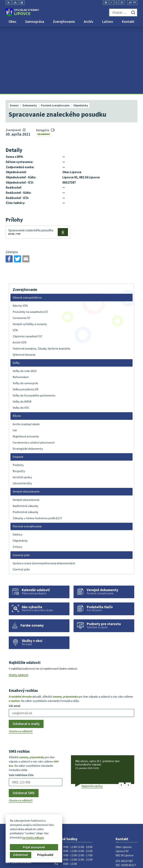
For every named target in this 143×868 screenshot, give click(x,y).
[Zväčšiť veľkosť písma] (122, 3)
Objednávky (44, 67)
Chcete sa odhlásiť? (21, 664)
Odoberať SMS (24, 726)
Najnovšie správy (92, 719)
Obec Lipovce (34, 832)
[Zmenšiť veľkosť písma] (111, 3)
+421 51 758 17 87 (127, 804)
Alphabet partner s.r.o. (51, 828)
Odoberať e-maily (26, 657)
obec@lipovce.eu (126, 808)
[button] (121, 718)
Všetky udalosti (19, 608)
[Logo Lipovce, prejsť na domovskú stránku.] (22, 13)
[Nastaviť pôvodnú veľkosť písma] (116, 3)
